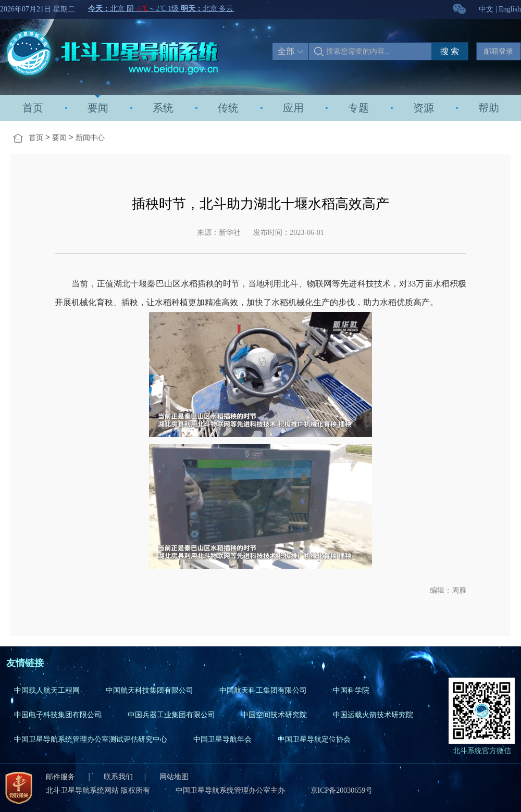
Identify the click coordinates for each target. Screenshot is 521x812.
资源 (424, 108)
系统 (163, 108)
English (510, 9)
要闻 (98, 108)
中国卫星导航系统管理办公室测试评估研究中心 (91, 739)
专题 (358, 108)
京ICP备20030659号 (342, 790)
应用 (293, 108)
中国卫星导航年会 (222, 739)
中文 (486, 9)
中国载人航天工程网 (47, 690)
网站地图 (174, 777)
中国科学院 (351, 690)
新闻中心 (90, 138)
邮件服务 (61, 777)
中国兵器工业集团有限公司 (171, 715)
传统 (228, 108)
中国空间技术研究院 (274, 715)
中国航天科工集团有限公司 (263, 690)
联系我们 (118, 777)
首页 (33, 108)
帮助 (489, 108)
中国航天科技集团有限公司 (150, 690)
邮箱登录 (499, 51)
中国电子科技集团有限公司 (58, 715)
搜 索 (450, 51)
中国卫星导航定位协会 (314, 739)
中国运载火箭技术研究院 (373, 715)
